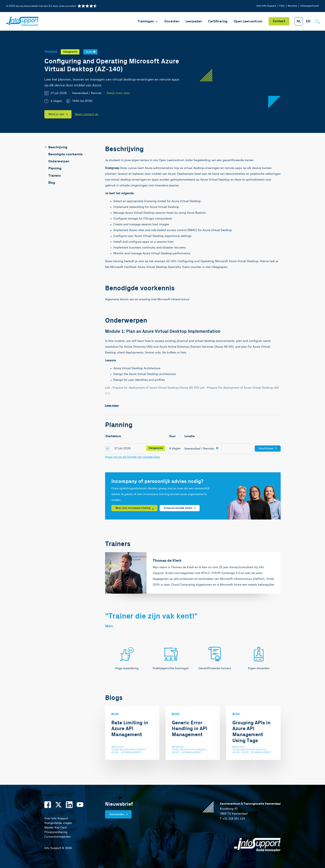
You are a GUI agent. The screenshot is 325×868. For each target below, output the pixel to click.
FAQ (282, 6)
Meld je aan (56, 114)
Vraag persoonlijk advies (178, 508)
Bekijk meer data (118, 93)
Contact (279, 21)
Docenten (172, 21)
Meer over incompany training (133, 508)
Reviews (292, 6)
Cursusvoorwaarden (58, 837)
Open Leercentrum (248, 21)
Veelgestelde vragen (58, 823)
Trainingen (148, 21)
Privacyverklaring (56, 832)
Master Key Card (55, 828)
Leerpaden (194, 21)
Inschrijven (266, 448)
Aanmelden (117, 814)
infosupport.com (310, 6)
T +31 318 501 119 (232, 819)
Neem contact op (87, 114)
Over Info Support (266, 6)
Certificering (218, 21)
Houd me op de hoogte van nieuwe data (132, 457)
